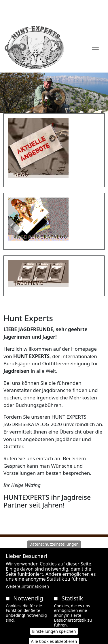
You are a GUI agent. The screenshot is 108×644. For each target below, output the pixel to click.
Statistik (72, 605)
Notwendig (28, 605)
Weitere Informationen (27, 593)
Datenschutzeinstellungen (54, 551)
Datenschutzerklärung (67, 7)
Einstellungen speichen (54, 638)
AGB (36, 7)
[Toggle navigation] (95, 47)
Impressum (54, 15)
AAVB (22, 7)
